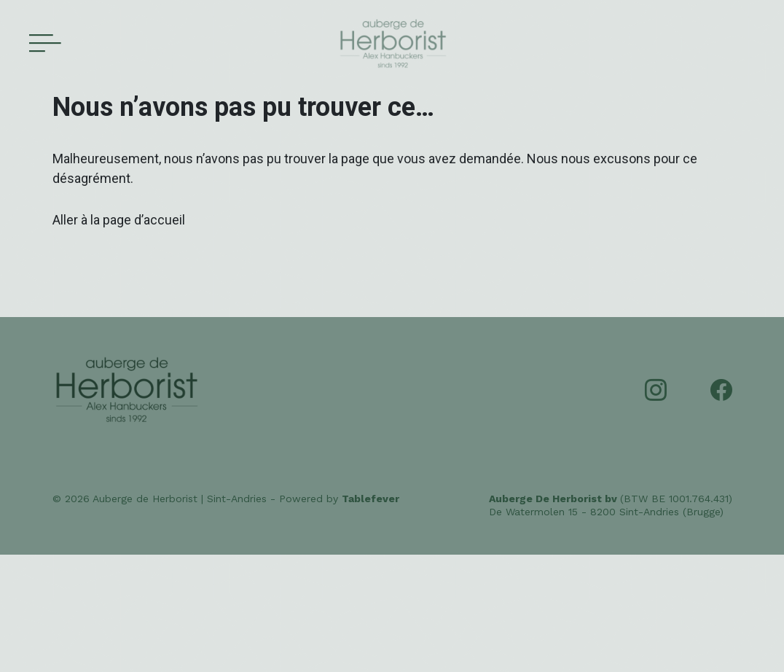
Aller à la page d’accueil (119, 220)
